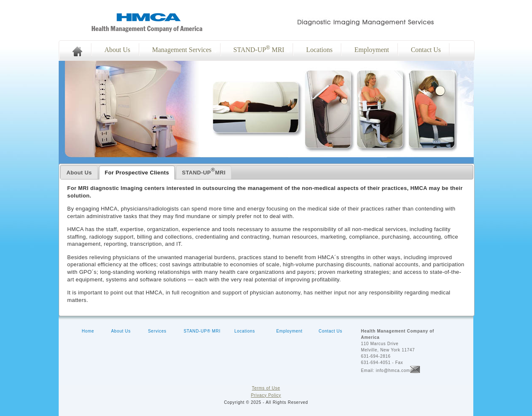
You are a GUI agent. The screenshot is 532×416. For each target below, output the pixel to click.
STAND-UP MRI (259, 49)
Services (157, 331)
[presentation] (79, 173)
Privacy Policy (266, 395)
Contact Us (426, 50)
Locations (319, 50)
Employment (372, 50)
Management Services (182, 50)
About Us (117, 50)
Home (88, 331)
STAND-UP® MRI (202, 331)
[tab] (79, 172)
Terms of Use (266, 388)
